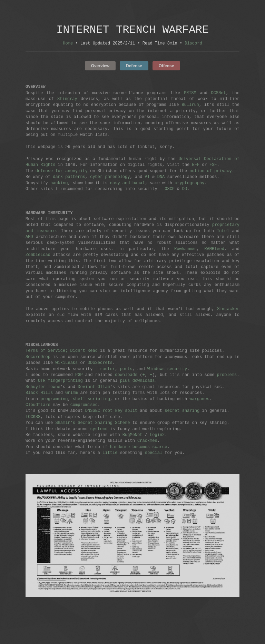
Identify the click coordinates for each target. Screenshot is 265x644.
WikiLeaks (66, 364)
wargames (199, 400)
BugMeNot (132, 436)
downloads (126, 376)
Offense (166, 67)
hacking (59, 184)
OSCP (170, 190)
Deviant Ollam (94, 388)
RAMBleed (214, 250)
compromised (84, 406)
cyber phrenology (110, 178)
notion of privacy (210, 172)
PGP (79, 376)
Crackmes (147, 442)
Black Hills (39, 394)
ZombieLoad (38, 256)
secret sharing (182, 412)
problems (227, 376)
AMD (29, 238)
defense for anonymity (62, 172)
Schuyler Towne (43, 388)
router (107, 370)
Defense (134, 67)
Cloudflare (38, 406)
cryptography (189, 184)
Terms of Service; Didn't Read (62, 352)
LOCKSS (33, 418)
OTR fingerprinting (60, 382)
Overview (100, 67)
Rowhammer (185, 250)
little (110, 454)
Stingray (67, 100)
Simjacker (228, 310)
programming (54, 400)
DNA (161, 178)
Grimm (71, 394)
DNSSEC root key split (111, 412)
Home (68, 44)
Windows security (167, 370)
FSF (213, 166)
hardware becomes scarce (139, 448)
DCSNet (218, 94)
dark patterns (69, 178)
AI (147, 178)
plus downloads (138, 382)
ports (126, 370)
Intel (223, 232)
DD (185, 190)
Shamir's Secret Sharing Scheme (92, 424)
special (154, 454)
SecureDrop (38, 358)
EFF (196, 166)
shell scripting (91, 400)
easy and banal (127, 184)
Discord (193, 44)
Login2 (157, 436)
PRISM (190, 94)
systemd (99, 430)
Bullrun (190, 106)
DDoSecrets (100, 364)
